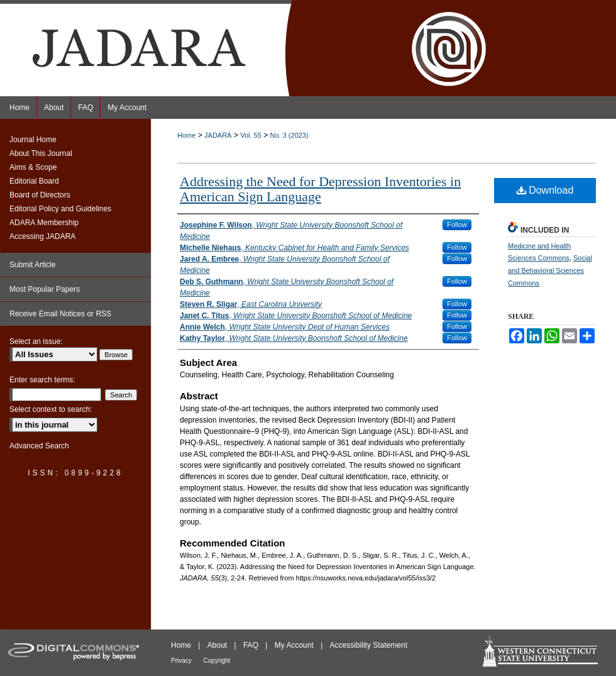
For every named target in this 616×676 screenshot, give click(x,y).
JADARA (218, 135)
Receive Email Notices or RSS (60, 314)
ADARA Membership (44, 223)
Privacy (182, 661)
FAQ (252, 645)
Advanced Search (39, 446)
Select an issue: (36, 341)
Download (545, 190)
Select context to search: (51, 409)
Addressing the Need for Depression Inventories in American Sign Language (320, 189)
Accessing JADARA (42, 236)
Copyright (217, 661)
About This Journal (41, 153)
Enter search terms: (42, 380)
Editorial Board (34, 181)
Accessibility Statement (369, 645)
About (218, 645)
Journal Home (33, 140)
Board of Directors (40, 195)
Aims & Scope (33, 167)
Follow (457, 224)
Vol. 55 (251, 135)
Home (186, 135)
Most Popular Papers (45, 289)
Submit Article (32, 265)
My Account (295, 645)
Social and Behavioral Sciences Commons (550, 270)
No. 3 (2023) (289, 135)
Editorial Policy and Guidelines (60, 209)
